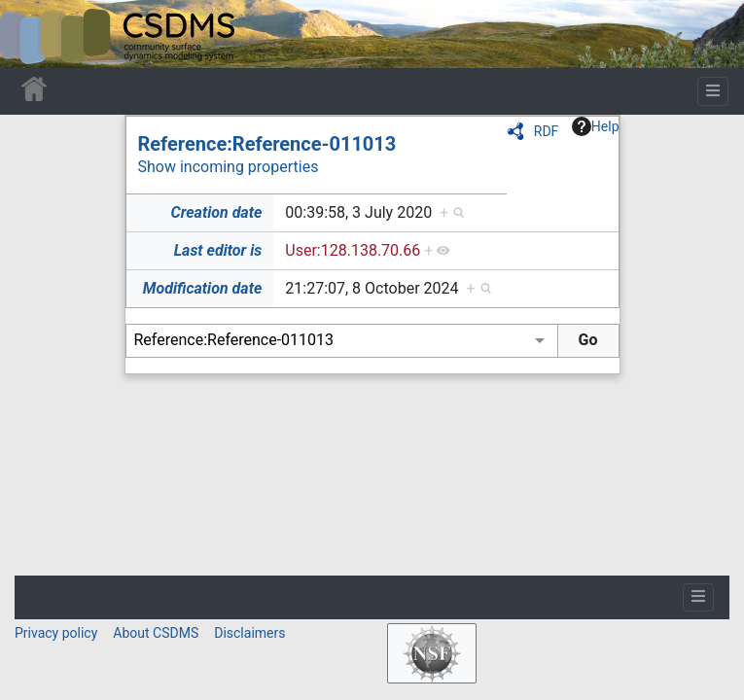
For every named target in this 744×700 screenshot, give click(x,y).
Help (596, 126)
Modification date (202, 288)
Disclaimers (249, 633)
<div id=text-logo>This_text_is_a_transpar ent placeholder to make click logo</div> (31, 34)
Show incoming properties (229, 167)
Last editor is (218, 250)
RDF (547, 131)
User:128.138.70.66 (353, 250)
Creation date (217, 212)
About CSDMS (156, 633)
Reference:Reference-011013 (267, 144)
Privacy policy (56, 633)
